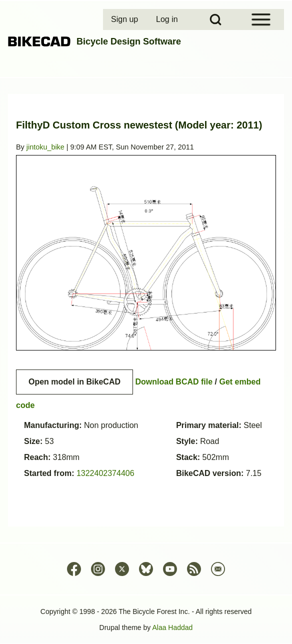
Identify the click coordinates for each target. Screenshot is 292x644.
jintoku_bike (45, 147)
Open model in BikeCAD (74, 382)
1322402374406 (105, 473)
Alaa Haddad (172, 627)
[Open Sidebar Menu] (261, 19)
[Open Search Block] (215, 19)
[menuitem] (125, 19)
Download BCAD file (174, 382)
